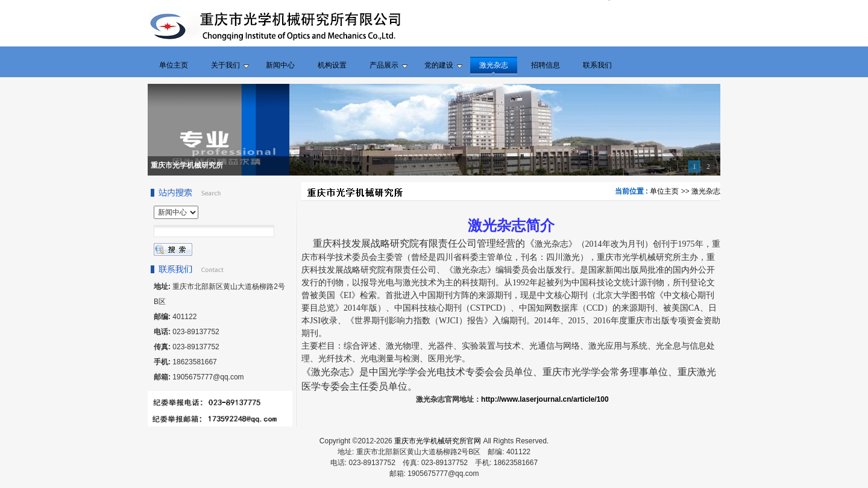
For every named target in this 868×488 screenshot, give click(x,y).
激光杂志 (706, 191)
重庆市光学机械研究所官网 (438, 441)
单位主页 (664, 191)
